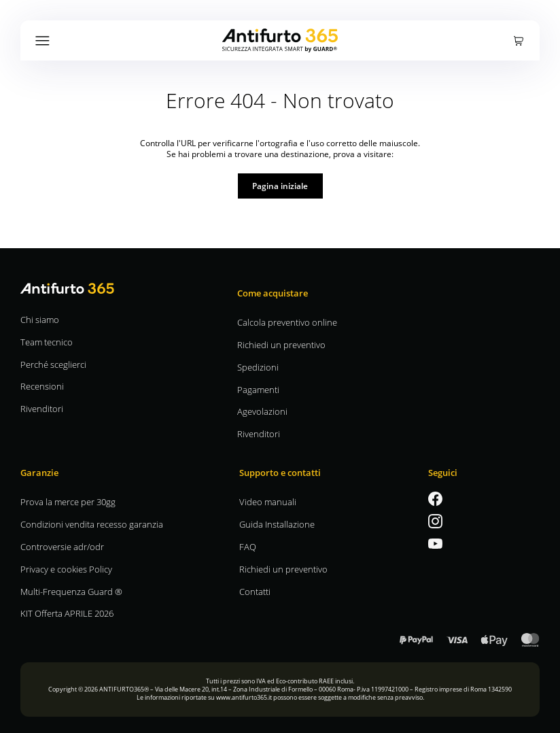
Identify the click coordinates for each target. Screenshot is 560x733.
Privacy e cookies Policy (66, 569)
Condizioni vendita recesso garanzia (92, 524)
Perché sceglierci (53, 364)
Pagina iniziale (280, 186)
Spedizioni (258, 367)
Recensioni (42, 386)
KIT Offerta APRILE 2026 (67, 613)
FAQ (248, 546)
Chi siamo (40, 319)
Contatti (255, 591)
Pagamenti (258, 389)
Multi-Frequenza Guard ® (71, 591)
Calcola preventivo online (287, 322)
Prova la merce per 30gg (68, 501)
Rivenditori (42, 408)
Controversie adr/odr (62, 546)
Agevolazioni (262, 411)
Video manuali (268, 501)
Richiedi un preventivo (281, 344)
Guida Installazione (277, 524)
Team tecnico (47, 342)
